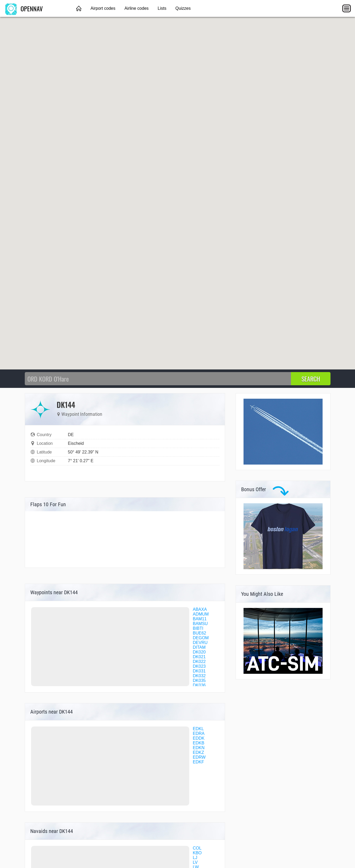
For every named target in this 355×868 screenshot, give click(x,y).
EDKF (199, 762)
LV (195, 862)
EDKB (199, 743)
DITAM (199, 647)
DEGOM (201, 638)
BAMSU (200, 624)
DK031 (199, 671)
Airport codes (103, 8)
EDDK (199, 738)
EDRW (199, 757)
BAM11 (200, 619)
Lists (162, 8)
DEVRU (200, 643)
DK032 (199, 676)
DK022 (199, 662)
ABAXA (200, 609)
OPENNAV (24, 8)
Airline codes (137, 8)
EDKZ (199, 752)
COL (197, 848)
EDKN (199, 748)
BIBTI (198, 628)
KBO (197, 853)
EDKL (198, 729)
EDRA (199, 733)
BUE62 (200, 633)
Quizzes (183, 8)
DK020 (199, 652)
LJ (195, 858)
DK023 (199, 666)
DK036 (199, 685)
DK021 (199, 657)
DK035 (199, 681)
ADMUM (201, 614)
